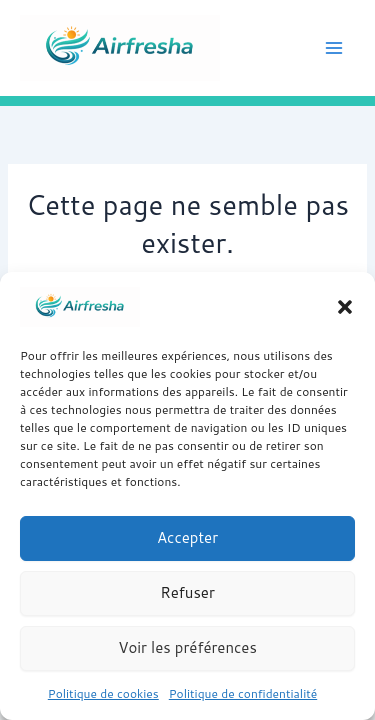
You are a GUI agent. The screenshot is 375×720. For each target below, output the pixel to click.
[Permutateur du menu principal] (334, 48)
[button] (345, 307)
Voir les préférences (187, 647)
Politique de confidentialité (243, 693)
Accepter (187, 537)
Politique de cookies (103, 693)
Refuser (187, 592)
